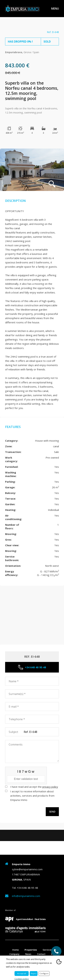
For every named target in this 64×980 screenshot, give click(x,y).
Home (16, 950)
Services (47, 950)
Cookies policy (22, 979)
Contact (41, 954)
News (28, 954)
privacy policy (50, 787)
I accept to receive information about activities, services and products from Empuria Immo (32, 796)
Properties (31, 950)
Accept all (22, 973)
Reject (34, 973)
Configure (44, 973)
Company (14, 954)
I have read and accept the (34, 787)
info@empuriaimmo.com (26, 896)
